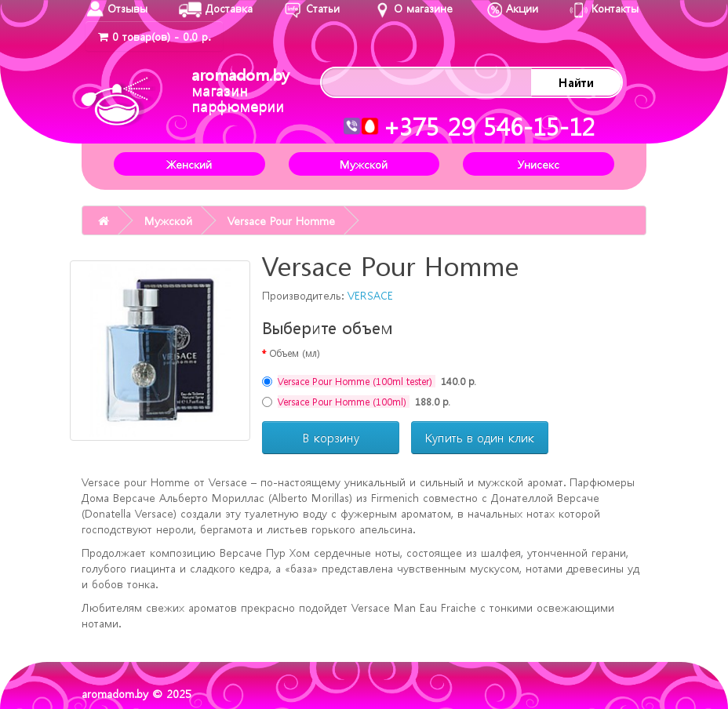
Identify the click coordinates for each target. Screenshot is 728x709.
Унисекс (539, 164)
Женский (189, 164)
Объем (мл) (295, 353)
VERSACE (370, 295)
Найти (576, 82)
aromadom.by (240, 90)
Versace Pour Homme (281, 220)
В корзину (331, 438)
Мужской (364, 164)
